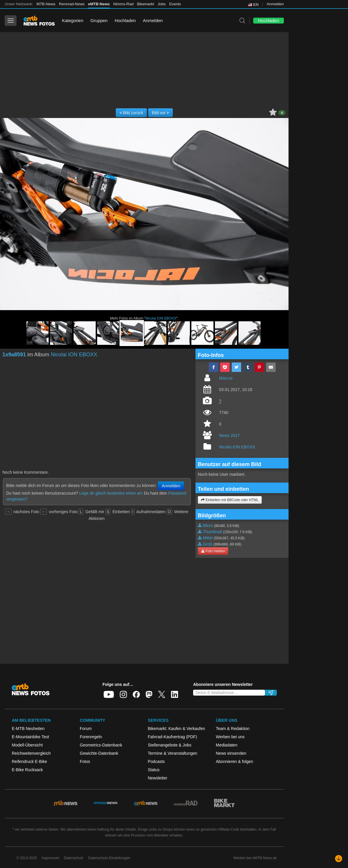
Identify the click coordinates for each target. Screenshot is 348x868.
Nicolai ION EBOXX (161, 318)
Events (175, 4)
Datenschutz (74, 858)
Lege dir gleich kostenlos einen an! (111, 493)
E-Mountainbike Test (30, 737)
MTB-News (46, 4)
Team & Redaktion (233, 729)
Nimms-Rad (124, 4)
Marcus (226, 378)
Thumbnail (212, 532)
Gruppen (99, 20)
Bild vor (161, 113)
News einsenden (231, 753)
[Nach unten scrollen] (339, 859)
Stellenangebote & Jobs (170, 745)
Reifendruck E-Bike (29, 761)
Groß (208, 544)
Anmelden (275, 4)
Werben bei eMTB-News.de (255, 858)
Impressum (50, 858)
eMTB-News (99, 4)
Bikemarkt (145, 4)
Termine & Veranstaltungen (173, 753)
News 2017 (229, 435)
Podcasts (156, 761)
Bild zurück (131, 113)
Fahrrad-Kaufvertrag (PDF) (172, 737)
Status (154, 770)
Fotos (85, 761)
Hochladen (125, 20)
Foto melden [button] (213, 551)
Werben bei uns (230, 737)
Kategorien (73, 20)
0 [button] (282, 113)
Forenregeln (91, 737)
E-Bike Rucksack (27, 770)
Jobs (161, 4)
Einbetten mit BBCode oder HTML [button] (230, 500)
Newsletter (158, 778)
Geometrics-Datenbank (101, 745)
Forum (86, 729)
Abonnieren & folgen (235, 761)
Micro (208, 526)
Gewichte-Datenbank (99, 753)
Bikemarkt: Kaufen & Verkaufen (177, 729)
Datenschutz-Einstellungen (109, 858)
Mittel (208, 538)
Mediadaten (227, 745)
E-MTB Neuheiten (28, 729)
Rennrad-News (72, 4)
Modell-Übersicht (27, 745)
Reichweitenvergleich (31, 753)
